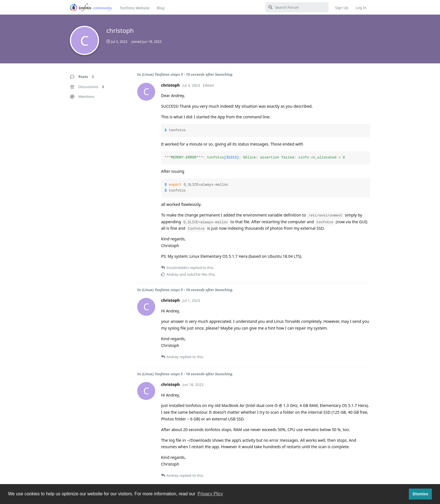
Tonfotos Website (135, 8)
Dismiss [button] (420, 494)
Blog (161, 8)
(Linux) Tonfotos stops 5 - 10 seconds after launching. (188, 74)
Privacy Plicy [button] (210, 494)
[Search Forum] (297, 7)
